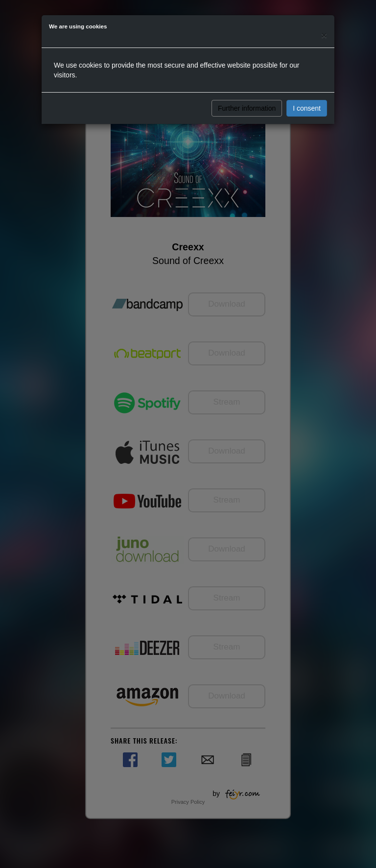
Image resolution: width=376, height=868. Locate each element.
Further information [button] (247, 108)
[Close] (324, 35)
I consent (307, 108)
